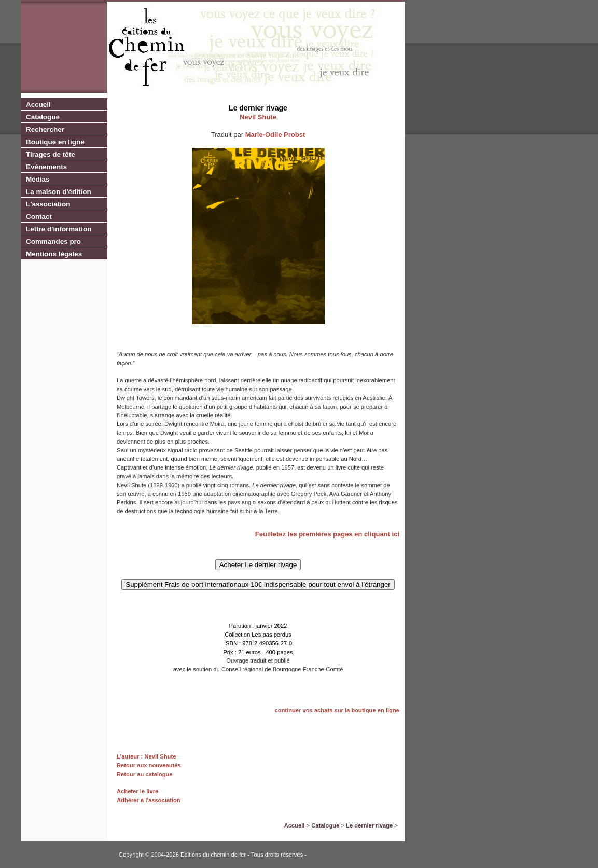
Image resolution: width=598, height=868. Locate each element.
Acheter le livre (137, 791)
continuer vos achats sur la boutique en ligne (337, 710)
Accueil (38, 105)
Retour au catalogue (145, 774)
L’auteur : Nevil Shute (146, 756)
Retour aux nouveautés (149, 765)
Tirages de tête (51, 154)
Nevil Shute (258, 117)
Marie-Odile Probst (275, 135)
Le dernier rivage (369, 825)
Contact (39, 217)
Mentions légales (54, 254)
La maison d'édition (59, 192)
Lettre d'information (59, 229)
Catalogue (43, 117)
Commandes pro (53, 242)
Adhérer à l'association (149, 800)
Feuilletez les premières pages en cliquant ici (327, 534)
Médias (38, 179)
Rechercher (45, 129)
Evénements (46, 167)
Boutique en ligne (55, 142)
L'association (48, 204)
